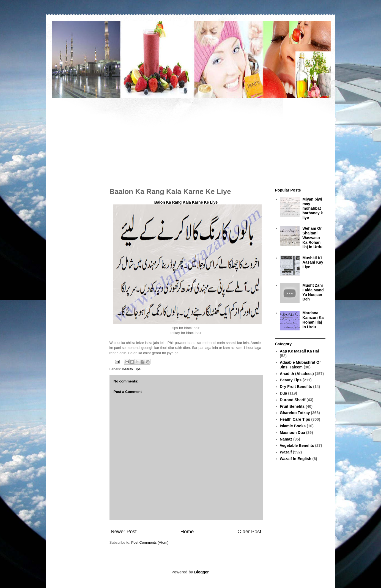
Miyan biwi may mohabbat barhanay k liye (313, 208)
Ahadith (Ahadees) (297, 374)
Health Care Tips (295, 419)
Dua (283, 393)
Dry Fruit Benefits (296, 387)
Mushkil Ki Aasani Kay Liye (313, 262)
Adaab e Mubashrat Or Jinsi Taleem (300, 365)
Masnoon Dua (292, 433)
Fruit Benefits (292, 406)
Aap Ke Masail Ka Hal (299, 351)
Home (187, 532)
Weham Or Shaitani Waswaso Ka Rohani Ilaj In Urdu (313, 238)
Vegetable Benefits (297, 445)
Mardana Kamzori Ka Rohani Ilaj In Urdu (313, 320)
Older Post (250, 532)
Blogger (201, 572)
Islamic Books (293, 426)
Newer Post (124, 532)
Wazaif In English (296, 459)
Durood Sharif (293, 400)
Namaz (286, 439)
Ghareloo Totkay (295, 413)
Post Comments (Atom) (150, 542)
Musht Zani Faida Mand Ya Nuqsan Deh (313, 292)
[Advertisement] (191, 140)
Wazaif (286, 452)
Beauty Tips (131, 369)
